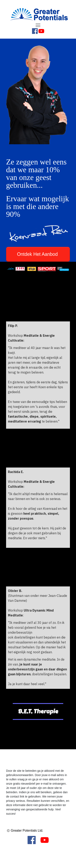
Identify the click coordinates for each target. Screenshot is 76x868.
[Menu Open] (38, 25)
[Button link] (38, 254)
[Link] (35, 31)
